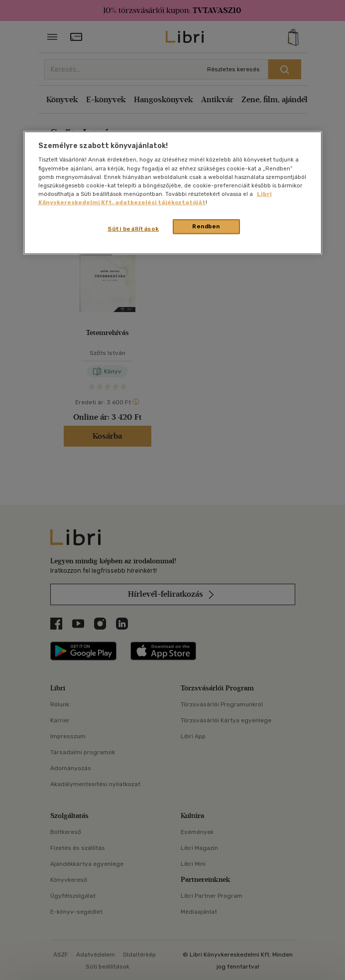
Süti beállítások (133, 229)
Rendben (206, 226)
